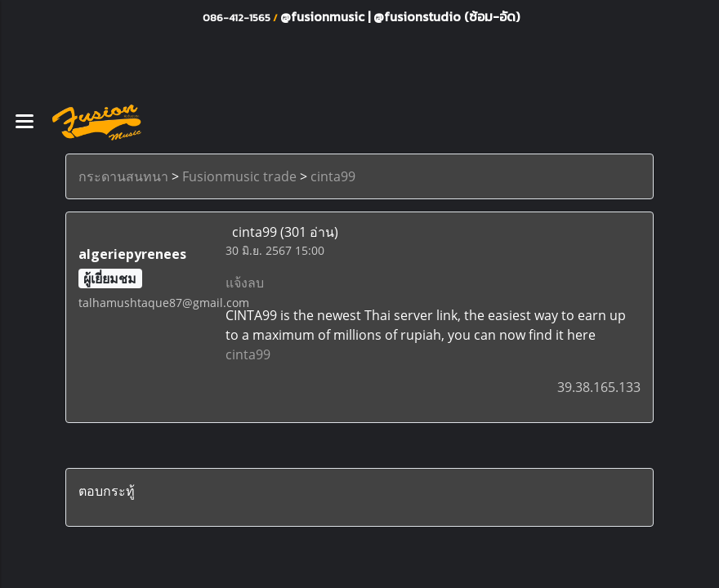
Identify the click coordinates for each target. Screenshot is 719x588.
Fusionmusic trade (239, 176)
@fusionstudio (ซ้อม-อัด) (447, 16)
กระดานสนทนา (123, 176)
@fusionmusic (324, 16)
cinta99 (333, 176)
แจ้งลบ (245, 283)
